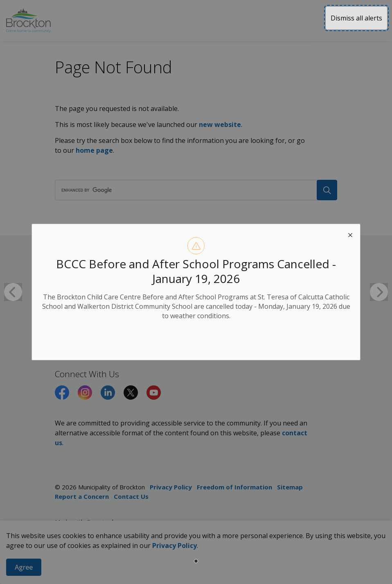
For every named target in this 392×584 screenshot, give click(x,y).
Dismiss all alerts (356, 18)
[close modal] (350, 234)
